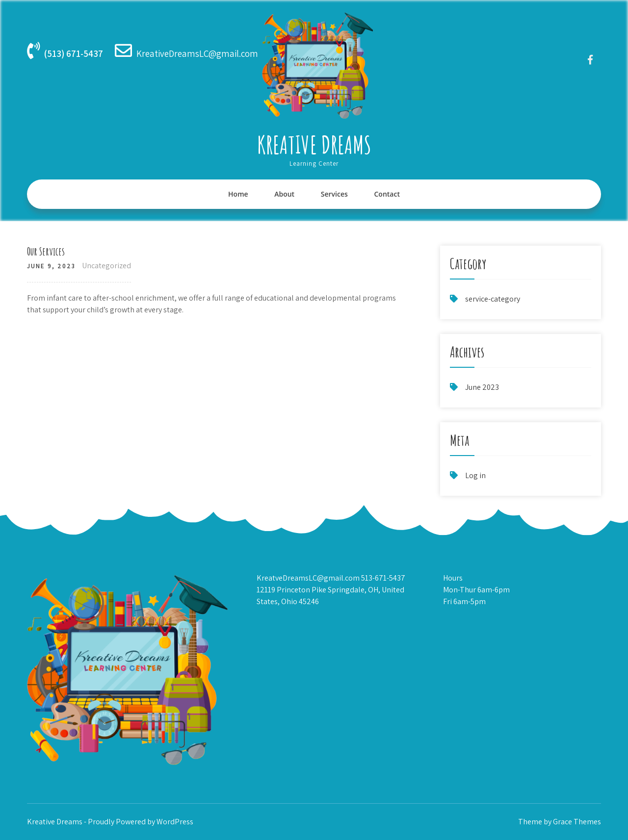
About (284, 194)
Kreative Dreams (314, 144)
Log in (475, 475)
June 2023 (482, 387)
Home (238, 194)
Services (334, 194)
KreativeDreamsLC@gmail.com (197, 53)
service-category (493, 299)
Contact (387, 194)
